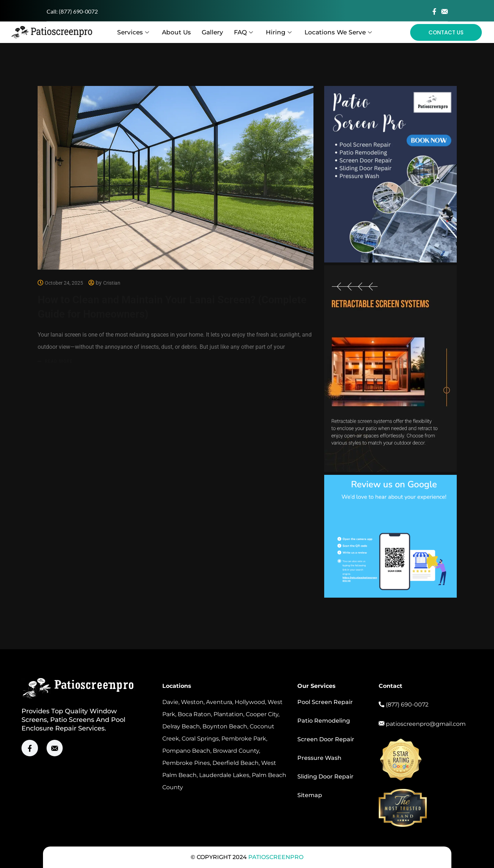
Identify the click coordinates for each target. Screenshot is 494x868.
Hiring (279, 32)
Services (133, 32)
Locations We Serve (338, 32)
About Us (176, 32)
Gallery (212, 32)
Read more (59, 361)
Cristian (112, 283)
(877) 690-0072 (78, 11)
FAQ (243, 32)
